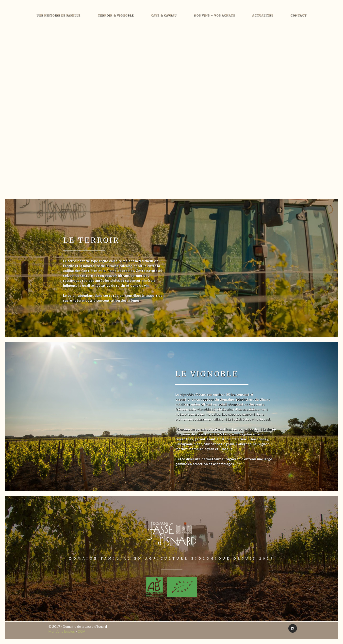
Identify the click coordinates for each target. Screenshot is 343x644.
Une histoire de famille (58, 15)
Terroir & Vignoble (116, 15)
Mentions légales (62, 631)
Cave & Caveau (164, 15)
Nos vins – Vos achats (214, 15)
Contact (298, 15)
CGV (81, 631)
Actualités (263, 15)
